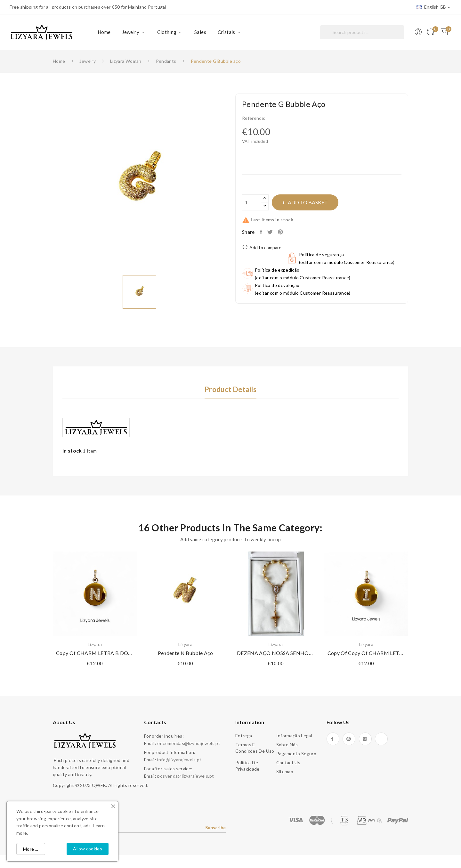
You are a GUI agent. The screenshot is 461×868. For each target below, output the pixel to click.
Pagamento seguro (296, 753)
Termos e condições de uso (255, 748)
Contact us (288, 762)
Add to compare (262, 247)
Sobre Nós (287, 745)
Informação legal (294, 736)
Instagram (365, 739)
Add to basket (316, 202)
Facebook (333, 739)
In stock (72, 450)
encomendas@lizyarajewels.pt (189, 743)
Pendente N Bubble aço (185, 653)
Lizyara (95, 644)
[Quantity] (252, 202)
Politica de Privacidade (247, 766)
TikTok (381, 739)
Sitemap (285, 771)
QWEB (99, 785)
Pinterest (287, 232)
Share (263, 232)
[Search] (362, 32)
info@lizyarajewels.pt (179, 760)
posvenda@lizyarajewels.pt (186, 776)
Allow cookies (88, 849)
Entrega (244, 736)
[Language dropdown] (434, 7)
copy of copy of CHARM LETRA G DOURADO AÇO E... (366, 653)
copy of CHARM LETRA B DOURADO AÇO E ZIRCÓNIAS (95, 653)
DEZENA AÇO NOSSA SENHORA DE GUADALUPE (276, 653)
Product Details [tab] (230, 390)
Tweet (274, 232)
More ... (31, 849)
